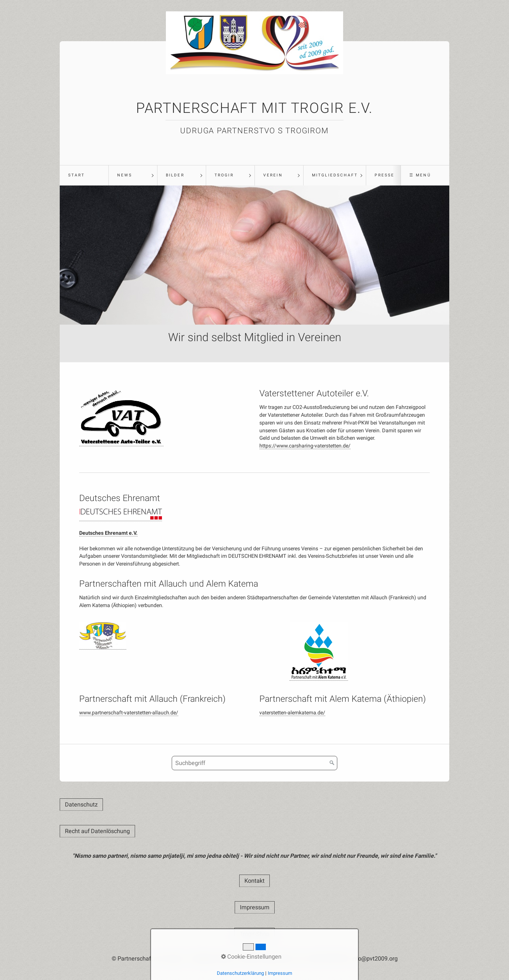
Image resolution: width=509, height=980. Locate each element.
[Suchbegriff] (255, 763)
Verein (273, 175)
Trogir (224, 175)
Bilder (175, 175)
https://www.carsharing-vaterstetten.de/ (305, 446)
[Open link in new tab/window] (121, 417)
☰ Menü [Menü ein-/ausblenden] (420, 175)
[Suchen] (332, 763)
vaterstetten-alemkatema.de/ (292, 713)
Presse (385, 175)
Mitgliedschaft (335, 175)
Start (76, 175)
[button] (81, 805)
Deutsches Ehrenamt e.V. (108, 533)
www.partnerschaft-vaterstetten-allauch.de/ (129, 713)
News (125, 175)
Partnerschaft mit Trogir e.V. (255, 108)
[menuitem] (84, 175)
